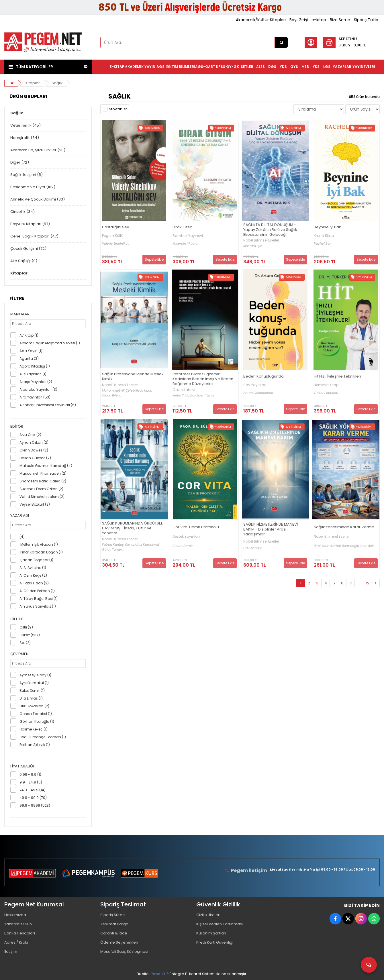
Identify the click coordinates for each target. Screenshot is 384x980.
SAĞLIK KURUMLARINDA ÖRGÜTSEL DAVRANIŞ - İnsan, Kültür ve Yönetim (132, 528)
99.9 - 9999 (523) (35, 805)
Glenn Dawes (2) (34, 450)
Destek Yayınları (186, 537)
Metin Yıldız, (181, 395)
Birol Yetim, (322, 546)
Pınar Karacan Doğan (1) (41, 552)
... (359, 583)
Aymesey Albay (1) (35, 675)
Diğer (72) (20, 162)
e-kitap (319, 20)
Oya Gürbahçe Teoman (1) (43, 737)
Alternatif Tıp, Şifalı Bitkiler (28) (38, 150)
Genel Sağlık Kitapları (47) (34, 236)
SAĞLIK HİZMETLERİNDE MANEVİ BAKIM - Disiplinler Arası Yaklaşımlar (271, 530)
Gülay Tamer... (113, 550)
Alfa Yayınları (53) (35, 397)
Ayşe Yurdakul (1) (34, 683)
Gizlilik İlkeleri (208, 915)
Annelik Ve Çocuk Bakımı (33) (38, 199)
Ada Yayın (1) (31, 351)
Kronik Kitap (324, 236)
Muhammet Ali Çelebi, (119, 391)
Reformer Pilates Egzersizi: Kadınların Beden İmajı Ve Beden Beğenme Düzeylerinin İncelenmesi (203, 379)
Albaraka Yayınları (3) (38, 389)
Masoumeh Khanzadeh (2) (43, 473)
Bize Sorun (340, 20)
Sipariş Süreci (113, 915)
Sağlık (57, 83)
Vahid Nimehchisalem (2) (42, 497)
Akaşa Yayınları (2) (36, 382)
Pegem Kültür (113, 236)
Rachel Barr (323, 244)
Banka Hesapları (20, 933)
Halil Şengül (252, 548)
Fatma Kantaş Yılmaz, (119, 545)
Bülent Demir (183, 546)
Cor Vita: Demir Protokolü (196, 527)
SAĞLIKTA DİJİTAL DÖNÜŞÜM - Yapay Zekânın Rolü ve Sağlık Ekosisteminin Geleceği (270, 230)
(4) (22, 537)
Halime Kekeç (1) (34, 729)
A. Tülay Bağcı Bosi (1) (39, 599)
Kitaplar (33, 83)
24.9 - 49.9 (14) (33, 790)
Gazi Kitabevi (184, 390)
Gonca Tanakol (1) (36, 714)
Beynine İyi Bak (327, 227)
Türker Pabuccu (326, 393)
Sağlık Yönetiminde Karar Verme (344, 527)
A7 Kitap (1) (29, 335)
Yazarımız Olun (18, 924)
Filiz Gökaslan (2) (34, 706)
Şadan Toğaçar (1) (36, 560)
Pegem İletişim (249, 870)
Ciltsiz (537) (30, 635)
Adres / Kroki (16, 942)
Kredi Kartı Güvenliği (215, 942)
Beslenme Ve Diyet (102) (33, 187)
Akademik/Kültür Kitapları (261, 20)
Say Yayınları (255, 385)
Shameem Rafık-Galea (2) (43, 481)
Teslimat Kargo (114, 924)
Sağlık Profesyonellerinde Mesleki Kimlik (133, 377)
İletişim (11, 951)
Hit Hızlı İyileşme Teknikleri (337, 377)
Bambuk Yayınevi (188, 236)
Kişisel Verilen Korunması (220, 924)
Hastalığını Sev (115, 227)
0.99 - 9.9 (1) (30, 774)
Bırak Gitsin (183, 227)
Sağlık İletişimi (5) (27, 175)
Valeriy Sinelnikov (116, 244)
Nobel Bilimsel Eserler (261, 240)
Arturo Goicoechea (258, 393)
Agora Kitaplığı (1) (35, 366)
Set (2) (25, 643)
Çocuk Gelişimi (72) (28, 249)
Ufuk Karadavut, (147, 545)
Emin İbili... (368, 546)
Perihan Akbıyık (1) (35, 745)
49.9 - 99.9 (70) (33, 798)
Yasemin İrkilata (185, 244)
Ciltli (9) (26, 627)
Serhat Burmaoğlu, (345, 546)
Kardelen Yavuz (202, 395)
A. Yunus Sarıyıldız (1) (38, 606)
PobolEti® (160, 974)
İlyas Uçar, (144, 391)
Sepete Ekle (154, 259)
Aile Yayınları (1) (33, 374)
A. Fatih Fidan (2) (34, 583)
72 (367, 583)
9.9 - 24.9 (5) (31, 782)
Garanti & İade (114, 933)
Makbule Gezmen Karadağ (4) (46, 466)
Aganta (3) (29, 359)
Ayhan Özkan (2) (34, 442)
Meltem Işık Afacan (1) (39, 544)
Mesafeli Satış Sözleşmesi (124, 951)
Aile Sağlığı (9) (24, 261)
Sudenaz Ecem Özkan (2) (41, 489)
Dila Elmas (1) (31, 698)
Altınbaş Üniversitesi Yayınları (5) (48, 405)
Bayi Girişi (299, 20)
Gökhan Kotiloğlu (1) (37, 721)
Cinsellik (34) (22, 212)
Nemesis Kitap (326, 385)
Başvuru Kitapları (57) (30, 224)
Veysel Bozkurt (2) (35, 504)
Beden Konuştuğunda (263, 377)
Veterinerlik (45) (26, 125)
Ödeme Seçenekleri (119, 942)
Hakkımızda (15, 915)
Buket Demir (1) (32, 691)
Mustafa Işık (253, 246)
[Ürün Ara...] (281, 42)
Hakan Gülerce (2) (35, 458)
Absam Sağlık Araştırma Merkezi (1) (50, 343)
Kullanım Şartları (211, 933)
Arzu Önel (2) (30, 435)
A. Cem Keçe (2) (33, 575)
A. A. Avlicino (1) (33, 568)
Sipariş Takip (366, 20)
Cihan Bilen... (112, 395)
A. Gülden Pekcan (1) (37, 591)
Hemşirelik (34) (25, 138)
